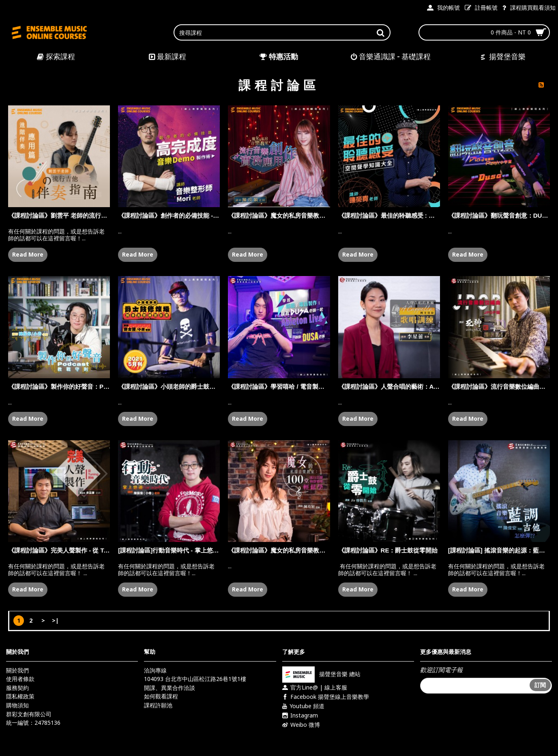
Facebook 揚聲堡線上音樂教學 (326, 697)
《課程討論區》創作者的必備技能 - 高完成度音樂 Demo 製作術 (169, 215)
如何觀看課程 (161, 696)
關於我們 (17, 670)
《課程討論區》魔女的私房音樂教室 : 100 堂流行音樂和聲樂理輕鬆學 (279, 550)
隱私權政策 (20, 696)
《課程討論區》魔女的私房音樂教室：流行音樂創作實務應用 (279, 215)
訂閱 (540, 685)
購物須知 (17, 705)
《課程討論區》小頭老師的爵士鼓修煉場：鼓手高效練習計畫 (169, 387)
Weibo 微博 (301, 725)
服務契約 (17, 688)
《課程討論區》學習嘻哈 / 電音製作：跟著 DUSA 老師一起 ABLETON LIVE (279, 387)
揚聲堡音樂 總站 (321, 674)
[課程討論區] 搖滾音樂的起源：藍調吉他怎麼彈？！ (499, 550)
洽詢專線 (155, 670)
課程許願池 (158, 705)
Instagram (300, 715)
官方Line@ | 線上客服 (315, 687)
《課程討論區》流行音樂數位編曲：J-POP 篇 (499, 387)
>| (55, 620)
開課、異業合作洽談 (170, 688)
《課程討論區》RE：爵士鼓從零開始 (388, 550)
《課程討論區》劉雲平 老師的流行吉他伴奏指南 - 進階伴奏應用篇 (59, 215)
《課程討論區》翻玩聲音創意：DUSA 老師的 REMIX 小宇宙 (499, 215)
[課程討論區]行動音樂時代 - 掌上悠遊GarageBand (169, 550)
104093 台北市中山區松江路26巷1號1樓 (195, 679)
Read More (28, 254)
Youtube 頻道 (303, 706)
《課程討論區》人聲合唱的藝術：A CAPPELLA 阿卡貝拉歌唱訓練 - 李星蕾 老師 (389, 387)
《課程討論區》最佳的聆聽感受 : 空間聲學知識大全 (389, 215)
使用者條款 (20, 679)
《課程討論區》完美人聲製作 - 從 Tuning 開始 (59, 550)
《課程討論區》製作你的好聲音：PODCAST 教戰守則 (59, 387)
